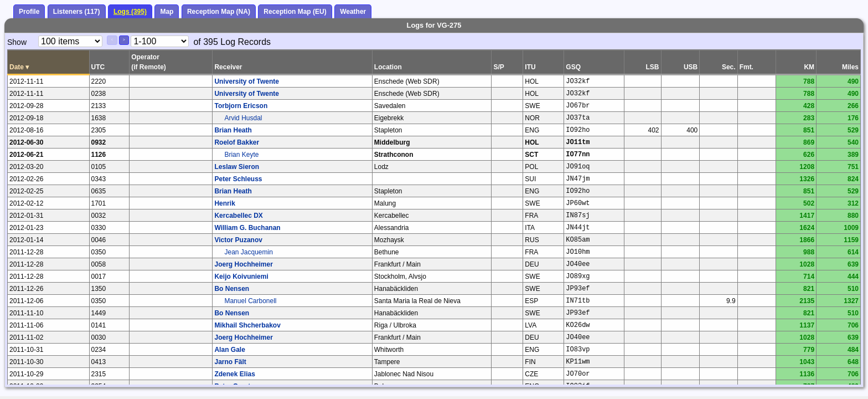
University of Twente (246, 81)
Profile (29, 12)
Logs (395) (130, 12)
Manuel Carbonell (250, 301)
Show (17, 42)
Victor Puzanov (238, 240)
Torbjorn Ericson (241, 106)
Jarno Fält (230, 362)
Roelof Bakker (237, 142)
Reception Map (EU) (295, 12)
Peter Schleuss (238, 179)
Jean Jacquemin (248, 252)
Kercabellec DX (238, 216)
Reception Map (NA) (219, 12)
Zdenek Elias (234, 374)
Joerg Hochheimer (243, 264)
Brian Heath (233, 130)
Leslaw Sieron (237, 167)
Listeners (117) (77, 12)
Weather (353, 12)
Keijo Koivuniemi (241, 277)
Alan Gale (229, 350)
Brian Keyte (241, 155)
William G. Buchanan (247, 228)
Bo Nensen (232, 289)
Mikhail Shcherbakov (247, 325)
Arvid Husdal (243, 118)
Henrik (224, 203)
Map (167, 12)
